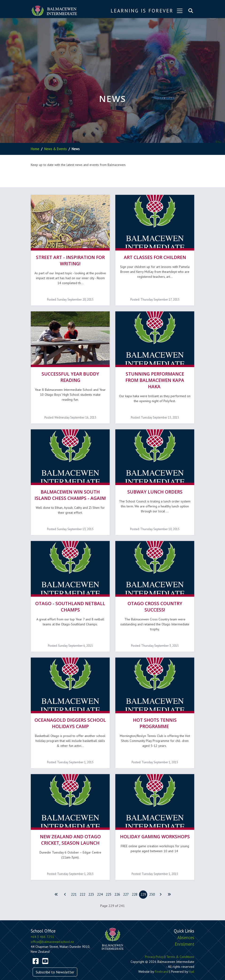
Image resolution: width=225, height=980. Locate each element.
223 (91, 884)
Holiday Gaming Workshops (155, 827)
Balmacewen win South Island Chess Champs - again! (70, 490)
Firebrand (162, 962)
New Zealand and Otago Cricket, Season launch (70, 830)
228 (135, 884)
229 (143, 884)
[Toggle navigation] (180, 11)
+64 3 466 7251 (42, 927)
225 (109, 884)
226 (117, 884)
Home (35, 149)
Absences (186, 927)
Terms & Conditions (180, 947)
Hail (192, 962)
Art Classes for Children (155, 256)
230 (152, 884)
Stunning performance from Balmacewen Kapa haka (155, 377)
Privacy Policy (154, 947)
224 (100, 884)
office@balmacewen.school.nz (52, 932)
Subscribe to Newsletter (55, 962)
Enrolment (184, 934)
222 (82, 884)
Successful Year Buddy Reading (70, 374)
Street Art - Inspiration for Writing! (70, 259)
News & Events (55, 149)
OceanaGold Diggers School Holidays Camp (70, 715)
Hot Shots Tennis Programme (155, 715)
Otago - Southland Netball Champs (70, 600)
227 (126, 884)
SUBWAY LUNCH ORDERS (155, 487)
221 (74, 884)
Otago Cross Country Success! (155, 600)
